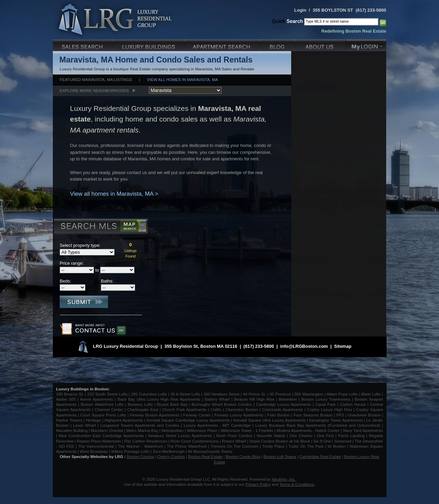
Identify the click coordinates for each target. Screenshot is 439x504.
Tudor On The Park (306, 446)
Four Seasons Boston (314, 415)
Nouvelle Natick (271, 436)
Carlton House (353, 404)
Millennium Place (202, 430)
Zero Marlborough (169, 451)
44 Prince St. (254, 394)
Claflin (217, 409)
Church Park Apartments (184, 409)
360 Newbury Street (222, 394)
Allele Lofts (371, 394)
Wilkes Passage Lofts (130, 451)
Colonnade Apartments (283, 409)
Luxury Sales (83, 44)
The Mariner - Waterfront (140, 446)
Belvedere (288, 399)
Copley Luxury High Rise (330, 409)
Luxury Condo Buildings (149, 44)
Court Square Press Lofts (103, 415)
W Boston (337, 446)
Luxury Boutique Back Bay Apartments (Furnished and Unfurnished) (318, 425)
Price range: (72, 263)
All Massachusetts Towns (210, 451)
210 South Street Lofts (107, 394)
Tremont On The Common (234, 446)
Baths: (107, 281)
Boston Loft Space (280, 456)
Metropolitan (173, 430)
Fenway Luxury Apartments (239, 415)
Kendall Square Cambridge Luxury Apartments (189, 420)
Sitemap (343, 346)
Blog (278, 44)
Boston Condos (141, 456)
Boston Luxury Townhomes (326, 399)
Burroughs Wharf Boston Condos (222, 404)
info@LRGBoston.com (304, 346)
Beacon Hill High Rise (254, 399)
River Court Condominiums (194, 441)
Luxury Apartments (223, 44)
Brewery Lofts (140, 404)
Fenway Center (197, 415)
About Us (321, 44)
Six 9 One (322, 441)
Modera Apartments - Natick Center (308, 430)
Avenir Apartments (97, 399)
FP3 (341, 415)
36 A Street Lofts (185, 394)
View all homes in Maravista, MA (183, 79)
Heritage (93, 420)
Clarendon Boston (242, 409)
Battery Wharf (217, 399)
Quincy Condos (171, 456)
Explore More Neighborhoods (94, 90)
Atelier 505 (67, 399)
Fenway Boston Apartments (155, 415)
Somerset (343, 441)
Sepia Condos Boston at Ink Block (280, 441)
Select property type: (80, 245)
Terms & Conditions (297, 484)
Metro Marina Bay (142, 430)
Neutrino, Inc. (284, 479)
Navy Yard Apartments (363, 430)
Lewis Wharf (84, 425)
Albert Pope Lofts (342, 394)
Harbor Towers (69, 420)
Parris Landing (351, 436)
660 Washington (309, 394)
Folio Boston (278, 415)
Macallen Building (72, 430)
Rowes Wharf (234, 441)
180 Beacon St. (70, 394)
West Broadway (94, 451)
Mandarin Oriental (107, 430)
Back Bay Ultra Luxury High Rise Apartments (159, 399)
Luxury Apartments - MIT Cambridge (217, 425)
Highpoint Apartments (124, 420)
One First (325, 436)
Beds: (65, 281)
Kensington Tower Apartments (336, 420)
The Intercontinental (96, 446)
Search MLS (100, 227)
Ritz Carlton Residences (146, 441)
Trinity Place (274, 446)
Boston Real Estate (205, 456)
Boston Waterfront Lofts (102, 404)
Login (300, 10)
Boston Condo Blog (243, 456)
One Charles (301, 436)
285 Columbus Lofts (149, 394)
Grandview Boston (364, 415)
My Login (366, 44)
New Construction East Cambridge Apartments (101, 436)
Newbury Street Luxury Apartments (180, 436)
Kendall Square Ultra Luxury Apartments (270, 420)
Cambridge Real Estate (320, 456)
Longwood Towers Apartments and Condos (140, 425)
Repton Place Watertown (99, 441)
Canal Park (325, 404)
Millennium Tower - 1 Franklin (247, 430)
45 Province (280, 394)
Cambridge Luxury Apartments (284, 404)
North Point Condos (234, 436)
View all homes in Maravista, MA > (114, 194)
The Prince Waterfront (187, 446)
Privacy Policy (258, 484)
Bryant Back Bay (172, 404)
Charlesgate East (143, 409)
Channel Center (109, 409)
